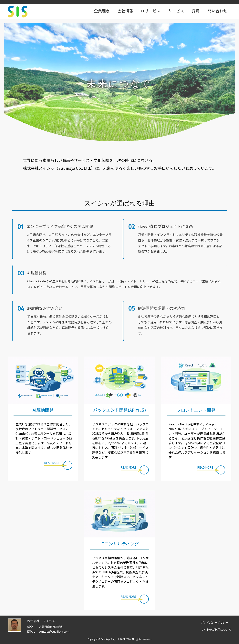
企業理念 (102, 11)
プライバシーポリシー (215, 622)
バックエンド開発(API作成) (120, 410)
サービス (176, 11)
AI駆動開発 (43, 410)
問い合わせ (217, 11)
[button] (58, 465)
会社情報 (125, 11)
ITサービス (151, 11)
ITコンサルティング (120, 544)
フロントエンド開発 (196, 410)
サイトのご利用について (216, 629)
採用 (196, 11)
